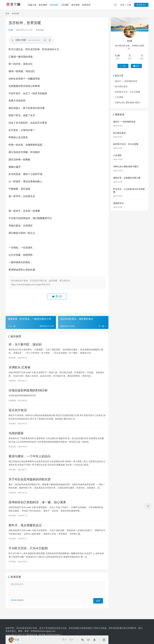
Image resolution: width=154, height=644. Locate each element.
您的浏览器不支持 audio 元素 (31, 40)
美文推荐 (77, 5)
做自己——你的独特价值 (126, 81)
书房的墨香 (16, 436)
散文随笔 (44, 5)
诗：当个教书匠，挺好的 (25, 345)
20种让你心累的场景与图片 (128, 103)
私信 (136, 66)
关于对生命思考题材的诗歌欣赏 (30, 483)
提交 (99, 606)
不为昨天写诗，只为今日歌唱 (28, 554)
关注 (123, 66)
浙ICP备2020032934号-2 (50, 635)
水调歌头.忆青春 (20, 368)
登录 (122, 5)
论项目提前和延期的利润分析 (28, 392)
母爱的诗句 (118, 203)
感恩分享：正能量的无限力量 (127, 178)
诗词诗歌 (55, 5)
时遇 (11, 30)
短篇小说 (33, 5)
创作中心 (141, 5)
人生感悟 (66, 5)
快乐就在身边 (121, 86)
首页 (7, 14)
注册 (129, 5)
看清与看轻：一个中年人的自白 (30, 460)
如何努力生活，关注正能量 (128, 92)
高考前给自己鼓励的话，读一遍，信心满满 (37, 507)
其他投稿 (12, 402)
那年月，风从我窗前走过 (25, 530)
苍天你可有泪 (18, 412)
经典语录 (87, 5)
